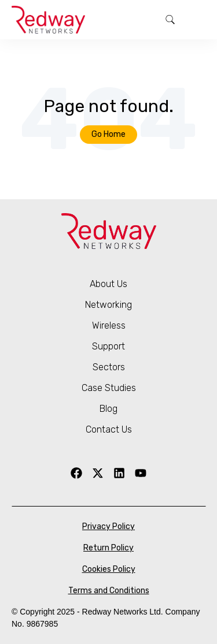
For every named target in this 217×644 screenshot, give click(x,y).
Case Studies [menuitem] (109, 388)
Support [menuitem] (108, 346)
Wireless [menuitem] (109, 325)
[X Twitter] (98, 473)
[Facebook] (76, 473)
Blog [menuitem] (108, 409)
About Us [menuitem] (108, 284)
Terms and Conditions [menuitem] (109, 591)
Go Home (108, 134)
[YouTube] (141, 473)
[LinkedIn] (119, 473)
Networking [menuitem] (108, 305)
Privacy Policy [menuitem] (108, 526)
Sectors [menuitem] (109, 367)
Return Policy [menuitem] (108, 548)
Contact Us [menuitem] (109, 429)
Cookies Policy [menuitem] (109, 569)
